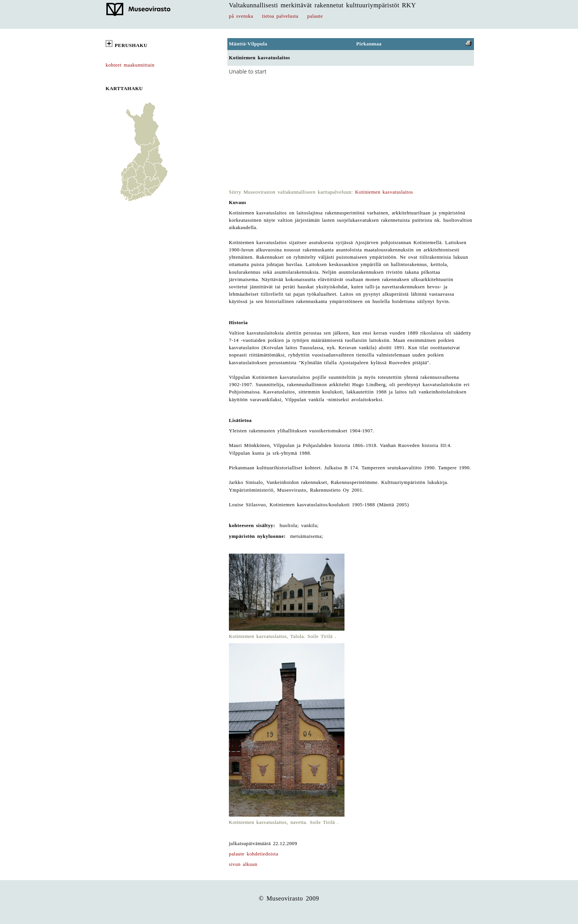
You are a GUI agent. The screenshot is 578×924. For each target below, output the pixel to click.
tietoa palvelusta (280, 16)
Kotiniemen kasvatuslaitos (384, 192)
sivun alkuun (243, 864)
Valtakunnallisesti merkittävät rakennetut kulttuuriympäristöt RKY (323, 5)
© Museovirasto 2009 (289, 898)
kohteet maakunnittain (130, 65)
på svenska (241, 16)
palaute (315, 16)
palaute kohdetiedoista (254, 854)
